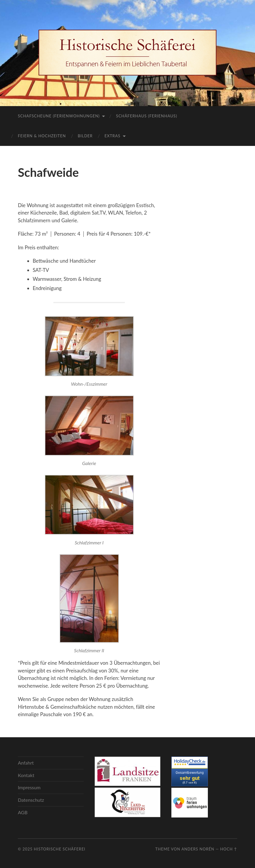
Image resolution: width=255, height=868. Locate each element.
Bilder (85, 136)
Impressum (29, 787)
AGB (23, 812)
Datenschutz (31, 800)
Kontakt (26, 775)
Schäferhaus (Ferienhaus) (146, 116)
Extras (112, 136)
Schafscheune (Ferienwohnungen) (59, 116)
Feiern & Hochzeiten (42, 136)
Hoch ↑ (229, 849)
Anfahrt (26, 763)
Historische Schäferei (60, 849)
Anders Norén (198, 849)
